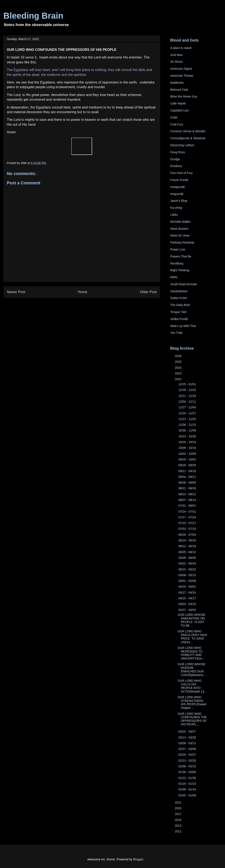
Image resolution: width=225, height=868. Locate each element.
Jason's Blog (179, 201)
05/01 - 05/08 (187, 581)
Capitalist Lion (180, 110)
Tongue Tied (178, 312)
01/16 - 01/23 (187, 784)
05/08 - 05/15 (187, 575)
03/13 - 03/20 (187, 737)
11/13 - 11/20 (187, 419)
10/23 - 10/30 (187, 436)
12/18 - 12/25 (187, 390)
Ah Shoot (176, 62)
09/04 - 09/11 (187, 477)
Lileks (174, 215)
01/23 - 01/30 (187, 778)
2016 (179, 820)
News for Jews (180, 235)
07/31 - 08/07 (187, 506)
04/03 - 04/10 (187, 604)
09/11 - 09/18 (187, 471)
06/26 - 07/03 (187, 535)
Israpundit (177, 194)
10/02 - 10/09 (187, 454)
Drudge (175, 159)
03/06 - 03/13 (187, 743)
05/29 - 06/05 (187, 558)
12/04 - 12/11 (187, 402)
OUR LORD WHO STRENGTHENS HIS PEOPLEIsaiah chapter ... (192, 702)
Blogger (138, 859)
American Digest (181, 69)
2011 (179, 831)
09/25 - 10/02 (187, 459)
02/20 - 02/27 (187, 755)
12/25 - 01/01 (187, 384)
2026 (179, 356)
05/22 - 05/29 (187, 563)
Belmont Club (179, 90)
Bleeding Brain (33, 16)
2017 (179, 814)
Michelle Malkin (180, 222)
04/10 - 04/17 (187, 598)
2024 (179, 368)
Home (82, 292)
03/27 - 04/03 (187, 610)
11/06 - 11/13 (187, 425)
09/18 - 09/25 (187, 465)
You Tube (176, 333)
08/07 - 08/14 (187, 500)
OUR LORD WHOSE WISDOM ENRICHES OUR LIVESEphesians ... (192, 669)
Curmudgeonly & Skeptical (188, 138)
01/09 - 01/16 (187, 789)
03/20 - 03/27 (187, 732)
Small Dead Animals (184, 284)
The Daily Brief (180, 305)
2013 (179, 826)
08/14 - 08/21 (187, 494)
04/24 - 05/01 (187, 587)
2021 (179, 803)
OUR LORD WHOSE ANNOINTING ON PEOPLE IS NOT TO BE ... (192, 620)
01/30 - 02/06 (187, 772)
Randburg (177, 263)
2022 (179, 379)
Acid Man (176, 55)
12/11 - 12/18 (187, 396)
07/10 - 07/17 (187, 523)
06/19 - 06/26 (187, 540)
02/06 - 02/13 (187, 766)
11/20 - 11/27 (187, 413)
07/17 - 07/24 (187, 517)
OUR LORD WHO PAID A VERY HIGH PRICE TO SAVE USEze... (192, 637)
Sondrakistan (179, 291)
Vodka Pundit (179, 319)
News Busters (179, 229)
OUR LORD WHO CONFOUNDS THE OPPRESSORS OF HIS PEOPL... (192, 719)
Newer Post (16, 292)
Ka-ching (176, 208)
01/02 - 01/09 (187, 795)
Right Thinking (180, 270)
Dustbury (176, 166)
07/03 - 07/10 (187, 529)
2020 (179, 808)
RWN (174, 277)
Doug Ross (178, 152)
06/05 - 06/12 (187, 552)
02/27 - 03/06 (187, 749)
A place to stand (181, 48)
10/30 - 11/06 (187, 430)
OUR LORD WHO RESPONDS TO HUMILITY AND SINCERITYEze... (191, 653)
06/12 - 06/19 (187, 546)
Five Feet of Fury (181, 173)
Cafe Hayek (178, 103)
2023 (179, 373)
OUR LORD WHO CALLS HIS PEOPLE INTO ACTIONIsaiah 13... (192, 686)
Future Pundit (179, 180)
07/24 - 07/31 (187, 512)
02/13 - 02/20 (187, 761)
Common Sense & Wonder (188, 131)
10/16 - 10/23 (187, 442)
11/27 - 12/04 (187, 407)
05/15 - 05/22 (187, 569)
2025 (179, 362)
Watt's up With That (183, 326)
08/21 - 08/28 (187, 488)
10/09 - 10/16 (187, 448)
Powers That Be (181, 256)
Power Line (178, 249)
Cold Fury (177, 124)
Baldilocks (177, 83)
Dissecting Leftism (182, 145)
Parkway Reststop (182, 242)
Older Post (148, 292)
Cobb (174, 117)
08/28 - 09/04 (187, 483)
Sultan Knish (179, 298)
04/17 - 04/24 (187, 593)
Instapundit (178, 187)
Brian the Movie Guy (184, 96)
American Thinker (182, 76)
